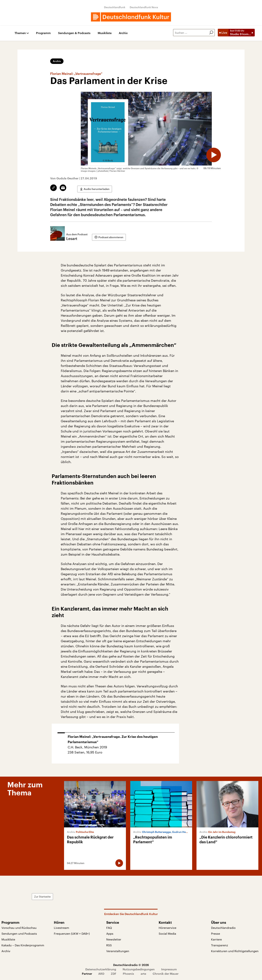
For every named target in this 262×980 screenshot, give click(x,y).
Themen (20, 33)
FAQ (109, 927)
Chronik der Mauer (166, 973)
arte (143, 973)
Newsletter (114, 939)
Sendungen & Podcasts (74, 33)
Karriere (216, 939)
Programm (43, 33)
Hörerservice (167, 927)
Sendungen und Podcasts (19, 933)
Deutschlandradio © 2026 (131, 965)
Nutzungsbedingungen (139, 969)
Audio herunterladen (97, 188)
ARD (101, 973)
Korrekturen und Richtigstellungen (235, 951)
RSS (109, 945)
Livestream (61, 927)
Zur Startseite (71, 896)
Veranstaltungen (118, 951)
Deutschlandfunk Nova (144, 7)
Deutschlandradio (223, 927)
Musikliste (105, 33)
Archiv (123, 33)
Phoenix (128, 973)
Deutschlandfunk (115, 7)
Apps (110, 933)
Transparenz (220, 945)
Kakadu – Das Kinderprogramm (23, 945)
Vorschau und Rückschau (19, 927)
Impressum (169, 969)
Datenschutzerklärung (101, 969)
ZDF (114, 973)
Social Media (167, 933)
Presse (216, 933)
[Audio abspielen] (212, 153)
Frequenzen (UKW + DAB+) (72, 933)
